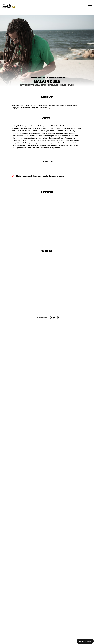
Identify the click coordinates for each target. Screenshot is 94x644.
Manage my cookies (85, 641)
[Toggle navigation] (90, 6)
